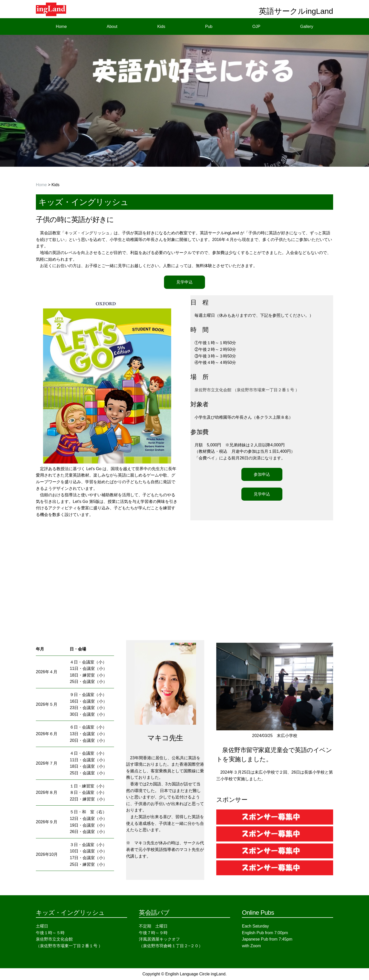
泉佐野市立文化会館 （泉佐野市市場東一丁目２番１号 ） (247, 390)
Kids (161, 27)
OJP (256, 27)
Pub (209, 27)
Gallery (307, 27)
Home (61, 27)
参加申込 (262, 474)
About (112, 27)
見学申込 (184, 282)
